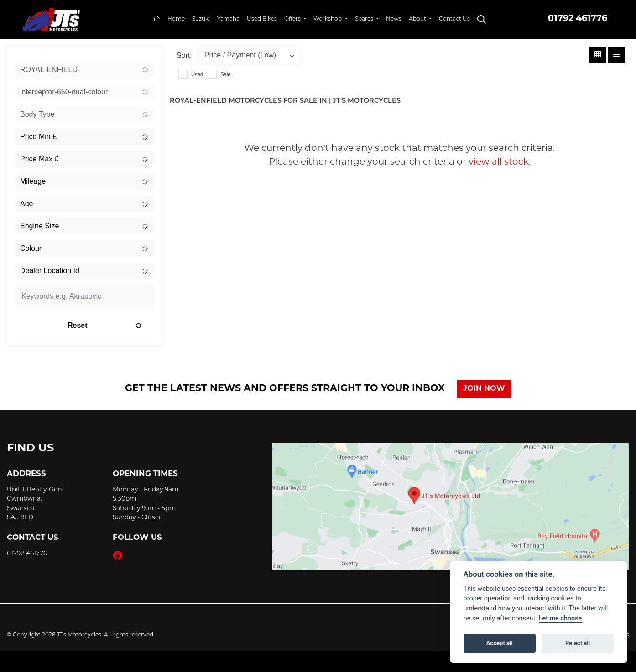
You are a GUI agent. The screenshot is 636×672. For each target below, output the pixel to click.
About (418, 19)
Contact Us (454, 19)
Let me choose (560, 618)
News (394, 19)
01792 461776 (578, 19)
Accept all (500, 643)
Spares (365, 19)
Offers (293, 19)
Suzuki (201, 19)
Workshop (328, 19)
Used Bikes (262, 19)
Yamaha (228, 19)
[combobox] (85, 70)
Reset (109, 325)
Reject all (578, 643)
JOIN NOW (485, 389)
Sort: (184, 55)
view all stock (499, 162)
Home (176, 19)
